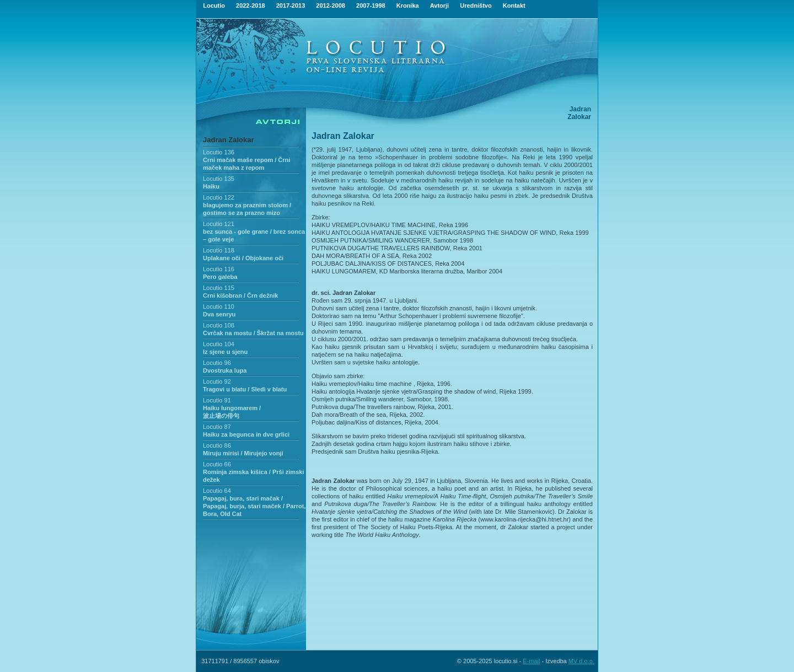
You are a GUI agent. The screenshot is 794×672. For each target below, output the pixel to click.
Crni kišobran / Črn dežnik (240, 295)
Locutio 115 (219, 288)
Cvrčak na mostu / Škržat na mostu (253, 333)
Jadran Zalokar (229, 140)
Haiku (211, 186)
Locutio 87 (217, 427)
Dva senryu (219, 314)
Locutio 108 (219, 325)
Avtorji (439, 6)
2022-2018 (251, 6)
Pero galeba (220, 277)
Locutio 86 (217, 445)
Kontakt (514, 6)
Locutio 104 (219, 344)
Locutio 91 (217, 400)
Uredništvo (476, 6)
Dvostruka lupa (225, 370)
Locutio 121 (219, 224)
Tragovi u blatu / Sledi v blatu (245, 389)
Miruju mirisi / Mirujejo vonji (243, 453)
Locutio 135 (219, 179)
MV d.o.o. (581, 661)
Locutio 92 (217, 381)
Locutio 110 (219, 307)
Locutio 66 (217, 464)
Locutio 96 (217, 363)
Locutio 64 (217, 491)
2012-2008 (331, 6)
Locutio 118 (219, 250)
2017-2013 (291, 6)
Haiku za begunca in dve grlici (246, 434)
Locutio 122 (219, 197)
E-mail (531, 661)
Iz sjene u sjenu (225, 352)
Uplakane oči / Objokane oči (243, 258)
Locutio (214, 6)
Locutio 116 (219, 269)
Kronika (408, 6)
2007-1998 (371, 6)
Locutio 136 (219, 152)
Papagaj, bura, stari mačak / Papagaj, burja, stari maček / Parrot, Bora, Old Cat (254, 506)
